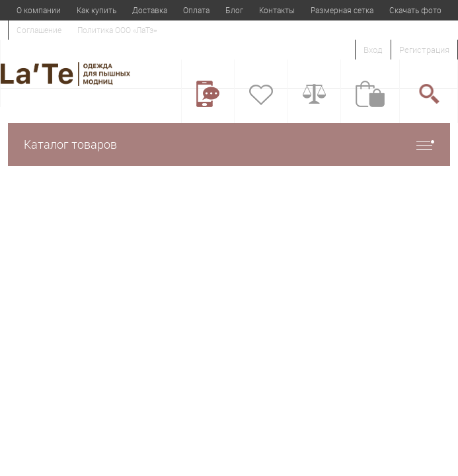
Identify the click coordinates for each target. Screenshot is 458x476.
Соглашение (39, 30)
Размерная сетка (342, 10)
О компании (39, 10)
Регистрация (424, 50)
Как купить (96, 10)
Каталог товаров (229, 144)
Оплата (196, 10)
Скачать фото (415, 10)
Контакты (277, 10)
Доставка (150, 10)
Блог (234, 10)
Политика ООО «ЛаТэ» (117, 30)
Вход (373, 50)
